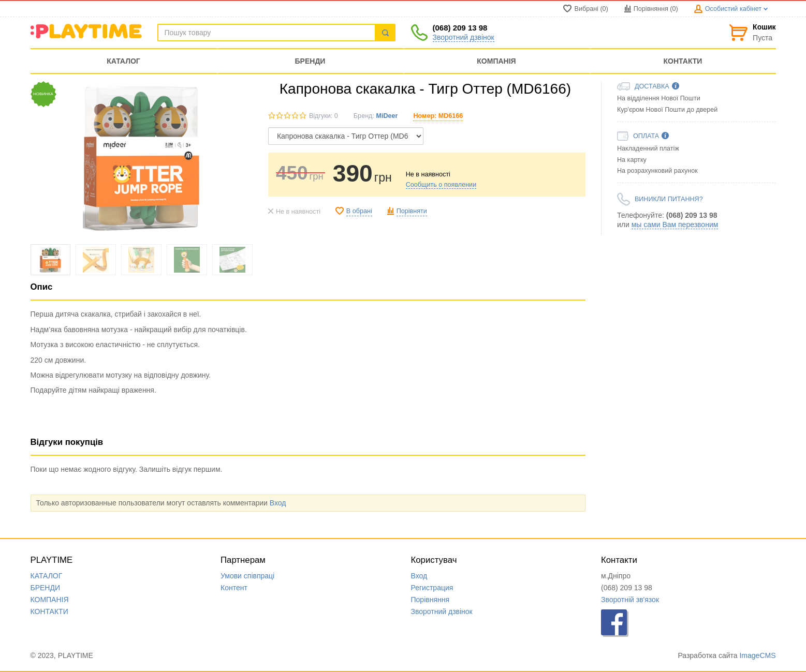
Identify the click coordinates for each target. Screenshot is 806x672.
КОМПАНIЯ (50, 600)
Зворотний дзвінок (464, 37)
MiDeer (387, 116)
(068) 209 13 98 (460, 28)
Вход (278, 503)
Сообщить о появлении (441, 185)
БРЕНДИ (46, 588)
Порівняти (412, 211)
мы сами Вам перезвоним (675, 225)
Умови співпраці (247, 576)
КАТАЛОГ (47, 576)
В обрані (359, 211)
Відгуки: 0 (324, 116)
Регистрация (432, 588)
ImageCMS (757, 655)
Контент (234, 588)
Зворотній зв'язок (630, 600)
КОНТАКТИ (49, 611)
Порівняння (430, 600)
